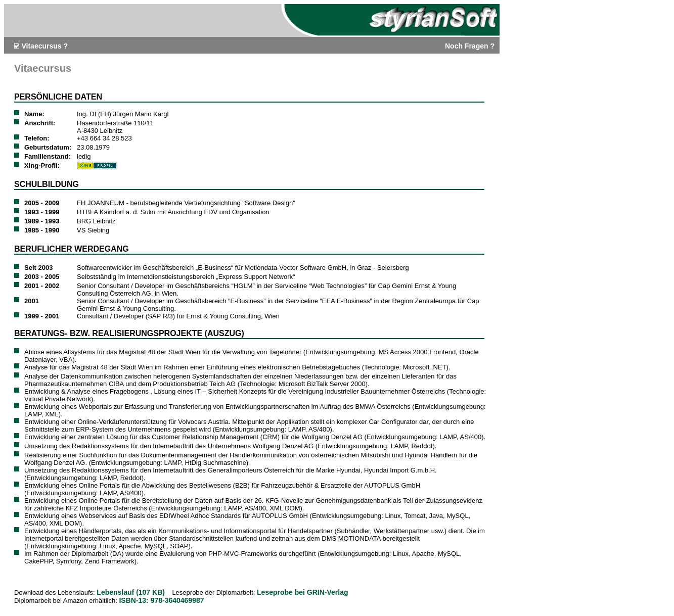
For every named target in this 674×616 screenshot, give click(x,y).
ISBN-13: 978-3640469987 (161, 600)
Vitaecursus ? (44, 46)
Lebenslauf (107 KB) (131, 592)
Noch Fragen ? (470, 46)
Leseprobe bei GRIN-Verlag (303, 592)
